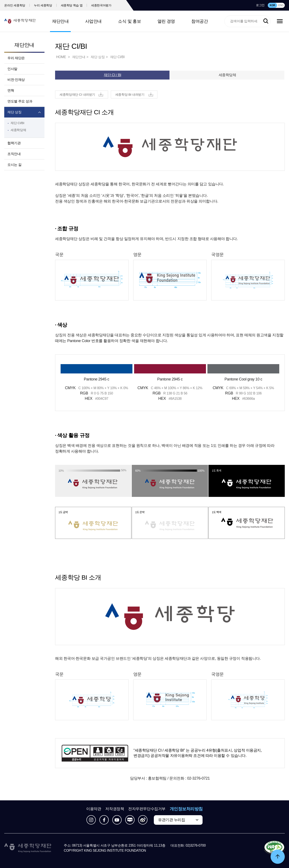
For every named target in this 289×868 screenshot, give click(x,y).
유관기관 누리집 (172, 820)
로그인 (260, 5)
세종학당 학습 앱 (72, 5)
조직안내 (14, 154)
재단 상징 (14, 112)
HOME (61, 57)
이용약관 (94, 809)
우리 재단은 (16, 58)
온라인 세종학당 (15, 5)
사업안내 (93, 21)
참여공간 (200, 21)
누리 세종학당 (43, 5)
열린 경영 (166, 21)
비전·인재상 (16, 80)
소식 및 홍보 (129, 21)
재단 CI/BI (17, 123)
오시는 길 (14, 165)
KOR (272, 5)
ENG (281, 5)
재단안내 (60, 21)
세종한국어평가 (101, 5)
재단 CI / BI (113, 75)
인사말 (12, 69)
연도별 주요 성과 (20, 101)
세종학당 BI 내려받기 (130, 94)
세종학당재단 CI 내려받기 (77, 94)
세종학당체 (18, 130)
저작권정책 (115, 809)
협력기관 (14, 143)
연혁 (11, 90)
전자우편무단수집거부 (147, 809)
